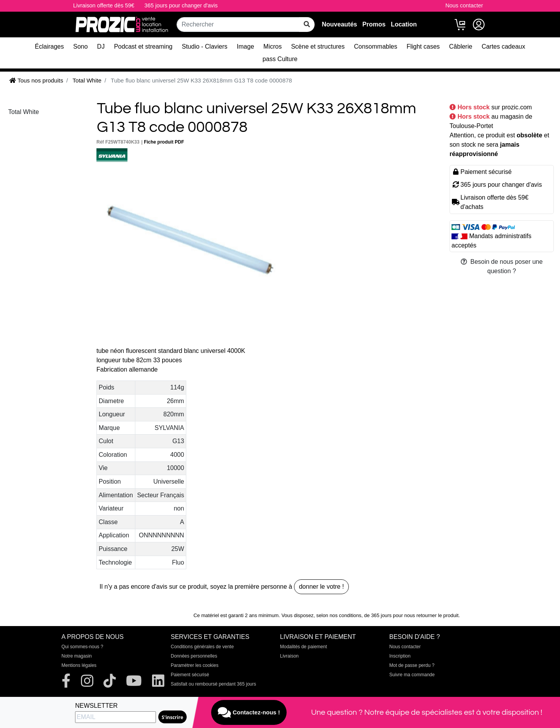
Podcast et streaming (143, 46)
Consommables (375, 46)
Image (245, 46)
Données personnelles (194, 656)
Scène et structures (318, 46)
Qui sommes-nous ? (82, 647)
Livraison (289, 656)
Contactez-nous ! (249, 712)
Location (404, 24)
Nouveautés (339, 24)
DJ (101, 46)
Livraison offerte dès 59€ (104, 5)
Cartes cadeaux (503, 46)
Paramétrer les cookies (195, 665)
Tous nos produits (36, 80)
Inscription (400, 656)
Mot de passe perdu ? (412, 665)
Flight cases (423, 46)
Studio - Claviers (204, 46)
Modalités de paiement (304, 647)
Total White (24, 112)
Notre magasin (77, 656)
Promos (374, 24)
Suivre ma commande (412, 675)
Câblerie (461, 46)
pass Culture (280, 59)
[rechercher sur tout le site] (307, 25)
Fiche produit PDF (164, 142)
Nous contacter (464, 5)
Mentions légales (79, 665)
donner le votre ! (322, 587)
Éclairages (50, 46)
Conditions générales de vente (202, 647)
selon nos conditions (339, 615)
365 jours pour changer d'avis (181, 5)
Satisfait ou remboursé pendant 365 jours (213, 684)
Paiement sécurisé (190, 675)
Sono (80, 46)
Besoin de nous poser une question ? (502, 266)
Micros (272, 46)
